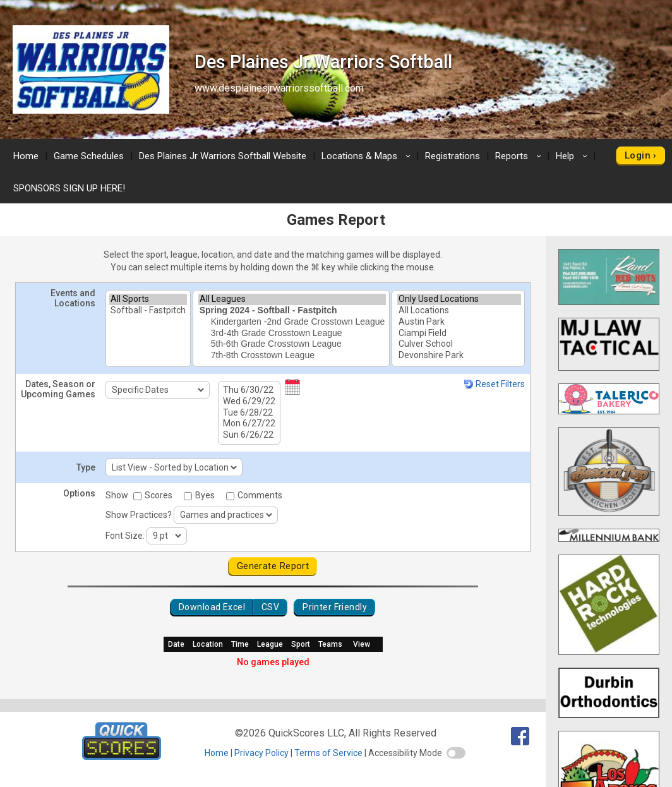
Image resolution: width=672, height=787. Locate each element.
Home (26, 156)
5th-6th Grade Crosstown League (292, 344)
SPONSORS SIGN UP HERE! (69, 188)
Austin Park (459, 322)
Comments (254, 495)
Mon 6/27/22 (249, 424)
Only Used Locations (459, 299)
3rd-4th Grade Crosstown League (292, 333)
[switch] (456, 753)
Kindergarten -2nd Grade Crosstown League (292, 322)
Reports (520, 156)
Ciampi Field (459, 333)
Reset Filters (494, 384)
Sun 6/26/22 (249, 435)
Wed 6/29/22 (249, 402)
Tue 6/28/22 (249, 413)
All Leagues (292, 299)
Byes (200, 495)
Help (573, 156)
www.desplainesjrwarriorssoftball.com (279, 88)
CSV (270, 607)
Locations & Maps (368, 156)
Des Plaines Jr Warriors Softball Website (223, 156)
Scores (154, 495)
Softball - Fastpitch (148, 311)
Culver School (459, 344)
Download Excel (212, 607)
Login (638, 155)
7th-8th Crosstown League (292, 356)
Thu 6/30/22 (249, 390)
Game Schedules (89, 156)
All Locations (459, 311)
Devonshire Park (459, 356)
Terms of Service (328, 753)
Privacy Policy (261, 753)
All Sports (148, 299)
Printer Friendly (335, 607)
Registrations (453, 156)
